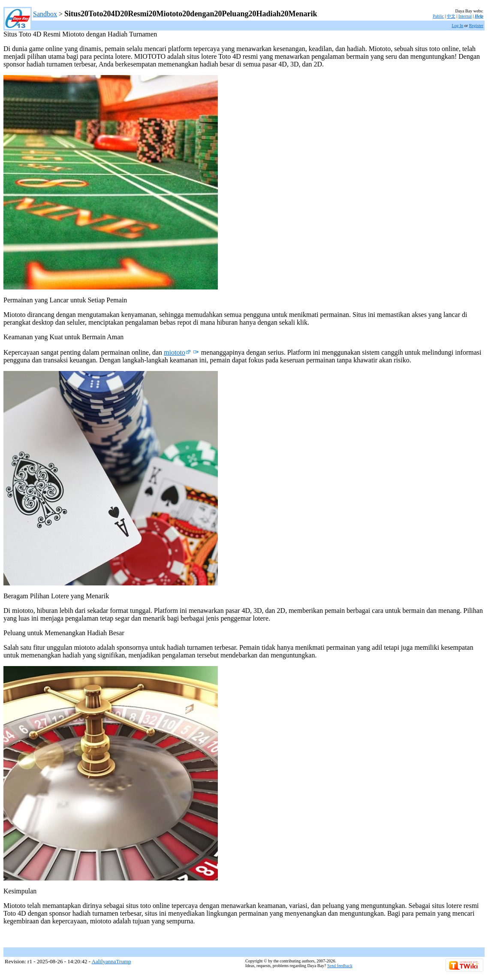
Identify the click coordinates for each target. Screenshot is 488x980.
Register (476, 26)
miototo (177, 352)
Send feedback (340, 966)
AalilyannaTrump (111, 961)
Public (438, 16)
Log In (457, 26)
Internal (465, 16)
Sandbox (45, 14)
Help (479, 16)
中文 (451, 16)
